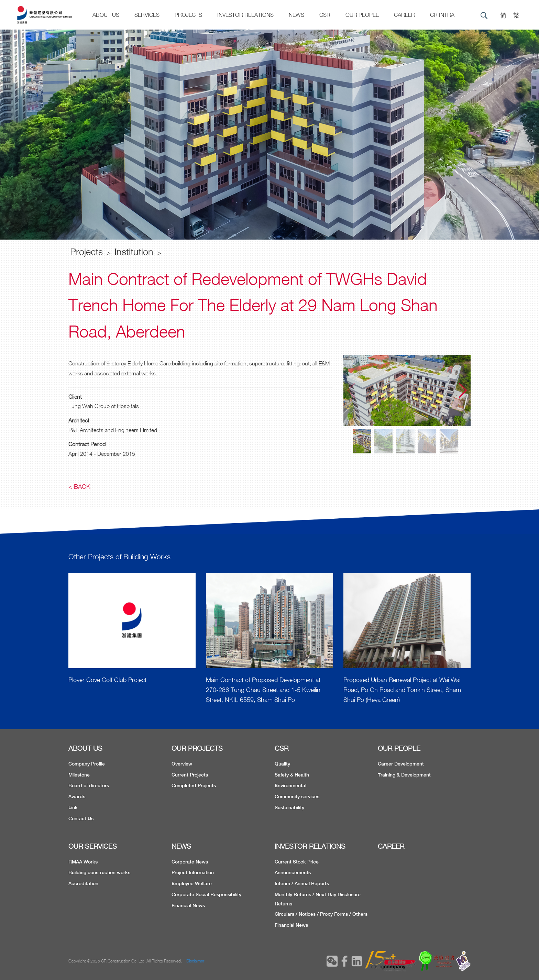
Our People (362, 15)
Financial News (188, 905)
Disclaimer (195, 961)
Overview (182, 764)
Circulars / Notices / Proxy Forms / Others (321, 914)
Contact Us (81, 818)
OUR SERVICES (93, 846)
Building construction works (99, 872)
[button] (463, 390)
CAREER (404, 15)
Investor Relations (245, 15)
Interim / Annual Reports (302, 883)
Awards (77, 796)
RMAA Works (83, 862)
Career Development (401, 764)
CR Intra (442, 15)
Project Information (193, 872)
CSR (325, 15)
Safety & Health (292, 775)
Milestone (79, 775)
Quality (282, 764)
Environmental (290, 785)
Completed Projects (194, 785)
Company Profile (87, 764)
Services (147, 15)
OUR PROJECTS (197, 748)
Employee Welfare (192, 883)
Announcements (293, 872)
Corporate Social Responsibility (206, 894)
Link (73, 807)
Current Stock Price (297, 862)
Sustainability (289, 807)
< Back (79, 487)
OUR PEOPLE (399, 748)
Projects (188, 15)
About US (106, 15)
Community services (297, 796)
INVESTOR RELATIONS (310, 846)
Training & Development (404, 775)
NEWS (181, 846)
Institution (134, 252)
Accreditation (83, 883)
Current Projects (190, 775)
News (296, 15)
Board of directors (89, 785)
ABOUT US (85, 748)
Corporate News (190, 862)
